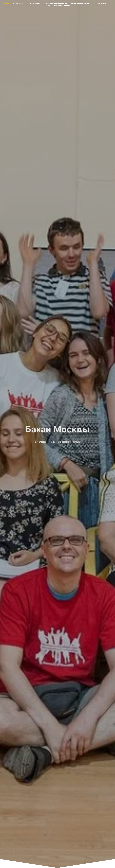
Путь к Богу (35, 3)
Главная (6, 3)
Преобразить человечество (56, 3)
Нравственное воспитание (82, 3)
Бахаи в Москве (20, 3)
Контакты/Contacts (62, 6)
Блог (48, 6)
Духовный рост (104, 3)
